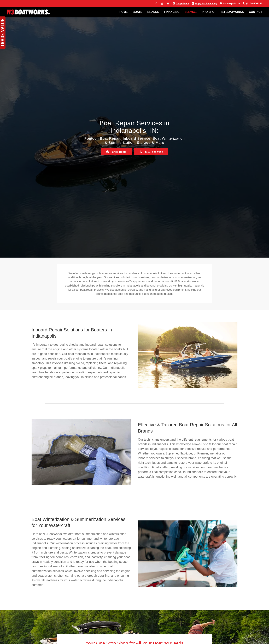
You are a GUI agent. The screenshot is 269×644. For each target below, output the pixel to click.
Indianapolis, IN (230, 3)
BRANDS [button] (153, 12)
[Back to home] (28, 12)
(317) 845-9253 (252, 3)
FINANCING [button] (172, 12)
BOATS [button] (138, 12)
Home (124, 12)
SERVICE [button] (191, 12)
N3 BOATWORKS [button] (233, 12)
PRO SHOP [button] (209, 12)
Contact (256, 12)
